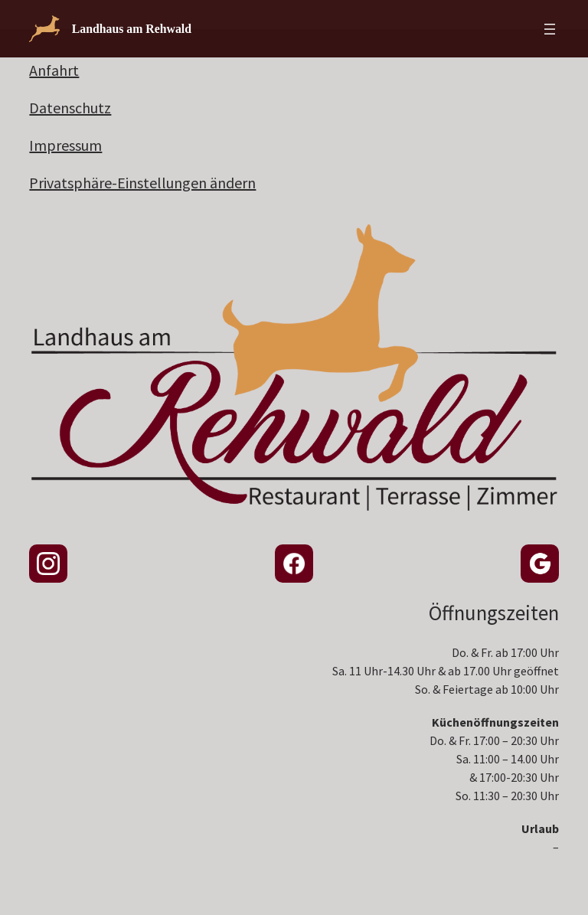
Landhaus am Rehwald (132, 29)
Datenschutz (70, 108)
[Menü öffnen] (550, 29)
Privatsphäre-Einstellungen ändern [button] (142, 183)
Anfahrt (54, 70)
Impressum (65, 145)
